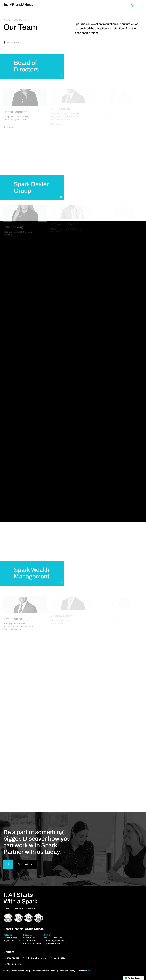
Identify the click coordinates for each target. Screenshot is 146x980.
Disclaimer (84, 971)
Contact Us (58, 958)
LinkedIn (7, 908)
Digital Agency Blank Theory (62, 971)
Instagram (30, 908)
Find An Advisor (13, 964)
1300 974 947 (11, 958)
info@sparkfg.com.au (35, 958)
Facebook (18, 908)
